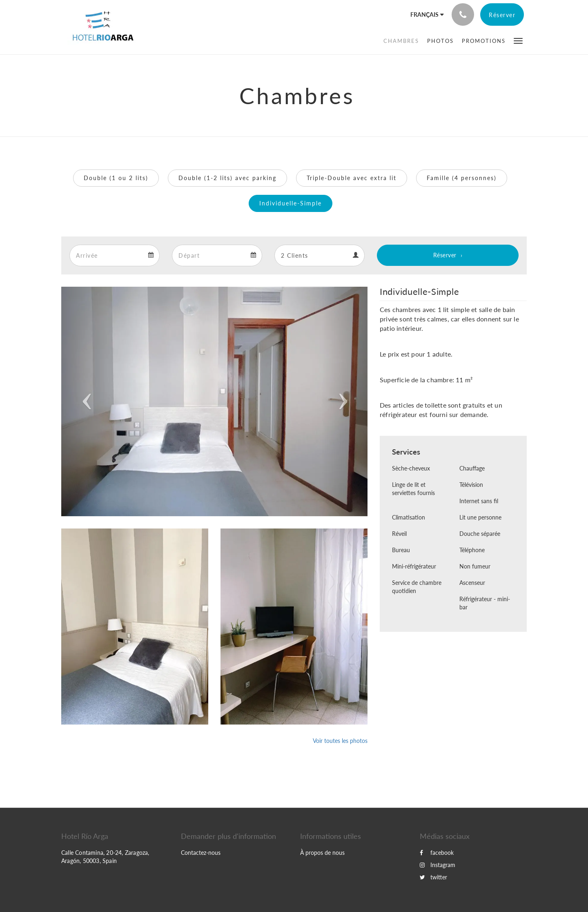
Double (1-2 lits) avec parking (227, 178)
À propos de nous (322, 853)
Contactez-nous (201, 853)
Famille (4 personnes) (462, 178)
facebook (437, 853)
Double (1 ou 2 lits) (116, 178)
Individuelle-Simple (291, 203)
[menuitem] (401, 41)
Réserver (445, 255)
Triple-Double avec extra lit (352, 178)
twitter (433, 877)
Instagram (438, 865)
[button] (518, 40)
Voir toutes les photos (340, 741)
